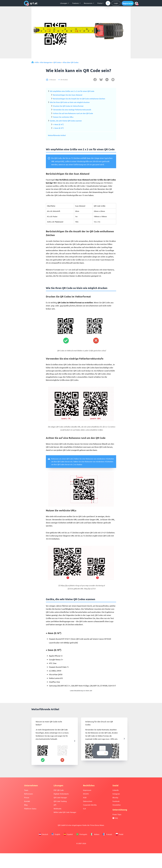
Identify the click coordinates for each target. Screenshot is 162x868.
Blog (26, 805)
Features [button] (76, 3)
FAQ (115, 818)
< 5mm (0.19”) (58, 128)
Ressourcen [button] (88, 3)
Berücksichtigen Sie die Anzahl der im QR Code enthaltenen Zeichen (79, 99)
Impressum (87, 790)
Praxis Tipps (117, 814)
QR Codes (57, 62)
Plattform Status (30, 809)
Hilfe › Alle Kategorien (44, 62)
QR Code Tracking (60, 801)
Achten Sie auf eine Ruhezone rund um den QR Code (73, 113)
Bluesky (115, 797)
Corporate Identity (90, 805)
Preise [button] (100, 3)
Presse (27, 797)
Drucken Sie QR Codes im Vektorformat (68, 106)
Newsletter (117, 805)
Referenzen (29, 794)
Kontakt (27, 801)
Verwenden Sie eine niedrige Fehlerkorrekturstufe (72, 110)
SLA (85, 809)
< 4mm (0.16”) (58, 124)
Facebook (116, 801)
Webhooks (57, 809)
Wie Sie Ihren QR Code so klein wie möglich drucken (70, 102)
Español (68, 834)
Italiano (95, 834)
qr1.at (31, 3)
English (56, 834)
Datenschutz (88, 801)
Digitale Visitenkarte (61, 794)
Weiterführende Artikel (57, 135)
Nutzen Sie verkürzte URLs (63, 117)
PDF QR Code (59, 790)
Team (26, 790)
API (55, 805)
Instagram (116, 794)
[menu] (136, 3)
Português (82, 834)
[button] (128, 3)
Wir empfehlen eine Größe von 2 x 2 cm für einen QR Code (72, 91)
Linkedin (116, 790)
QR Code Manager (60, 797)
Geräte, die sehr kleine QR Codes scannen (66, 121)
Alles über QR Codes (71, 62)
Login (116, 3)
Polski (119, 834)
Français (107, 834)
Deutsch (43, 834)
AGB (85, 797)
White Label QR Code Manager (65, 812)
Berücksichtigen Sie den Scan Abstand (68, 95)
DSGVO (86, 794)
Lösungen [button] (64, 3)
